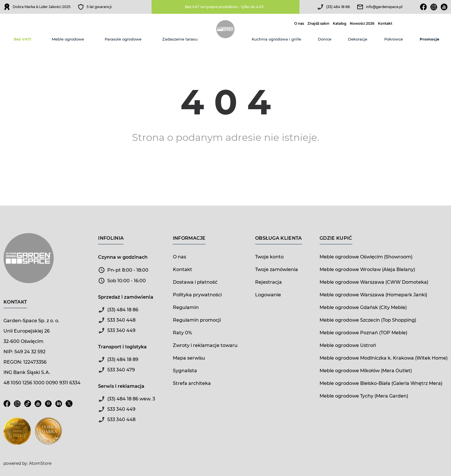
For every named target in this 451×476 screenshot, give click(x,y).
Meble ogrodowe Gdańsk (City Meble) (363, 307)
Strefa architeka (192, 383)
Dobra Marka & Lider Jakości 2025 (42, 7)
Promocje (429, 39)
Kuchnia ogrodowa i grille (276, 39)
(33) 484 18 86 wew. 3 (131, 399)
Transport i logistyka (122, 347)
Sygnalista (185, 371)
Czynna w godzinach (123, 257)
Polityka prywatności (197, 295)
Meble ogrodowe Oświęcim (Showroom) (366, 257)
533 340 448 (121, 320)
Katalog (340, 24)
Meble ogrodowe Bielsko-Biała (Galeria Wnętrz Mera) (381, 383)
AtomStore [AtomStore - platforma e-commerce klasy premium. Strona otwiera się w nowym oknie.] (40, 463)
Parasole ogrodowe (123, 39)
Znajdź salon (318, 24)
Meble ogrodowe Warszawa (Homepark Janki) (373, 295)
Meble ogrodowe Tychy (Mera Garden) (364, 396)
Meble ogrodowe (68, 39)
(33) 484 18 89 (123, 359)
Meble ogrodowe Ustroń (348, 345)
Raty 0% (182, 333)
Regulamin (186, 307)
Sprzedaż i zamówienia (126, 297)
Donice (325, 39)
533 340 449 (121, 330)
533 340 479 (121, 370)
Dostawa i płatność (195, 282)
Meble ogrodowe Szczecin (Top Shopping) (368, 320)
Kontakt (385, 24)
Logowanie (268, 295)
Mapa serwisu (189, 358)
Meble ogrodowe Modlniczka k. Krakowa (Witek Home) (384, 358)
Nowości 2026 (362, 24)
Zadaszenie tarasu (180, 39)
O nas (299, 24)
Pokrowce (394, 39)
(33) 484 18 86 (338, 7)
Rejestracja (269, 282)
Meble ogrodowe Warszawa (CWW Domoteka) (374, 282)
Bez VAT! (23, 39)
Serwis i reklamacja (121, 386)
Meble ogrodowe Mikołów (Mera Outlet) (366, 371)
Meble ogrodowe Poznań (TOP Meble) (363, 333)
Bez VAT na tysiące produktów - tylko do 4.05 (224, 7)
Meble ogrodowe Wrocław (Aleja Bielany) (367, 269)
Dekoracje (358, 39)
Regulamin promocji (197, 320)
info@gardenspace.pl (384, 7)
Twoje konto (269, 257)
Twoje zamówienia (277, 269)
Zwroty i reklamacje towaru (205, 345)
